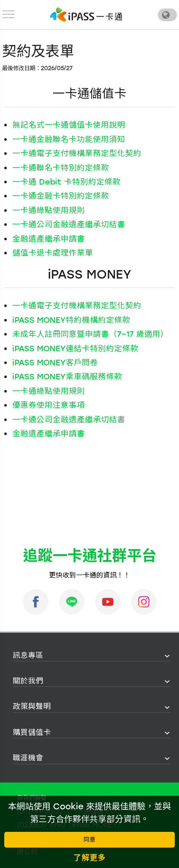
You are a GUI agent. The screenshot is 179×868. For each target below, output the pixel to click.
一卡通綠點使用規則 (49, 210)
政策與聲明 (32, 706)
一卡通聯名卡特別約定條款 (61, 168)
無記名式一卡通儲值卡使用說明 (69, 125)
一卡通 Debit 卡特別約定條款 (66, 182)
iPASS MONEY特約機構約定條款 (71, 320)
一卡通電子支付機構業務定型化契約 (77, 153)
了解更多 (89, 858)
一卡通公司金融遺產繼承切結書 (69, 224)
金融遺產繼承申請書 (49, 239)
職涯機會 (28, 758)
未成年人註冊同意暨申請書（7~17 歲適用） (90, 334)
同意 (89, 840)
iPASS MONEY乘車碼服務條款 (67, 377)
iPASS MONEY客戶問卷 (55, 363)
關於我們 (28, 681)
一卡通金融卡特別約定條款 (61, 196)
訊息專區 (28, 655)
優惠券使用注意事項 (49, 405)
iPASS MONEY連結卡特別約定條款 (75, 349)
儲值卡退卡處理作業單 (53, 253)
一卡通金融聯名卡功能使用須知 (69, 139)
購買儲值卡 (32, 732)
